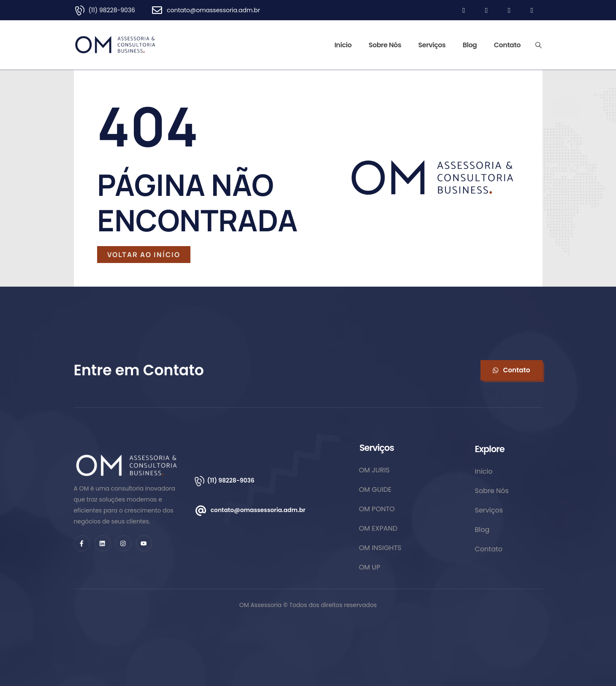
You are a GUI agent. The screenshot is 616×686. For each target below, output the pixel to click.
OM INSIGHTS (380, 548)
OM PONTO (377, 509)
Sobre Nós (385, 45)
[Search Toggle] (538, 45)
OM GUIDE (375, 489)
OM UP (370, 567)
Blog (470, 45)
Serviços (432, 45)
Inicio (343, 45)
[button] (511, 370)
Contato (507, 45)
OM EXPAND (378, 528)
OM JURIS (374, 470)
